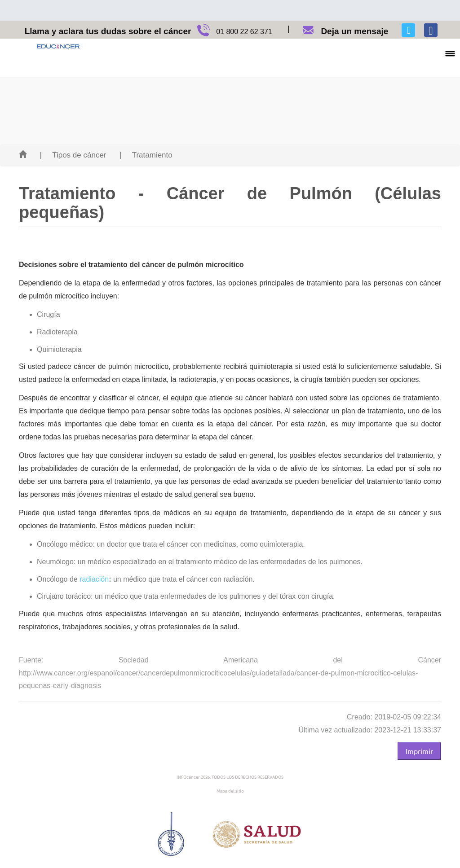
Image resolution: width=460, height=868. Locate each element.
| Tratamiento (146, 155)
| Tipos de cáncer (73, 155)
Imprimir (419, 751)
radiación (94, 579)
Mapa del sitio (230, 791)
